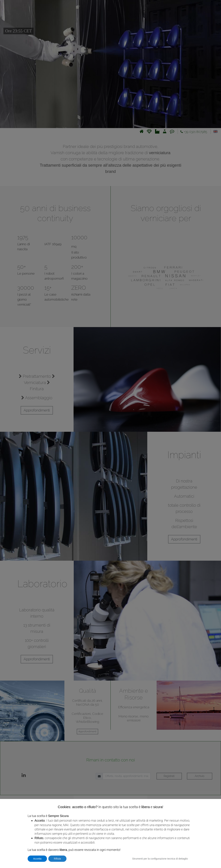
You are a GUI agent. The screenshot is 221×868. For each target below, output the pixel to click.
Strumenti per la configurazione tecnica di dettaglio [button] (160, 859)
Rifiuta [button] (57, 859)
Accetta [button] (37, 859)
